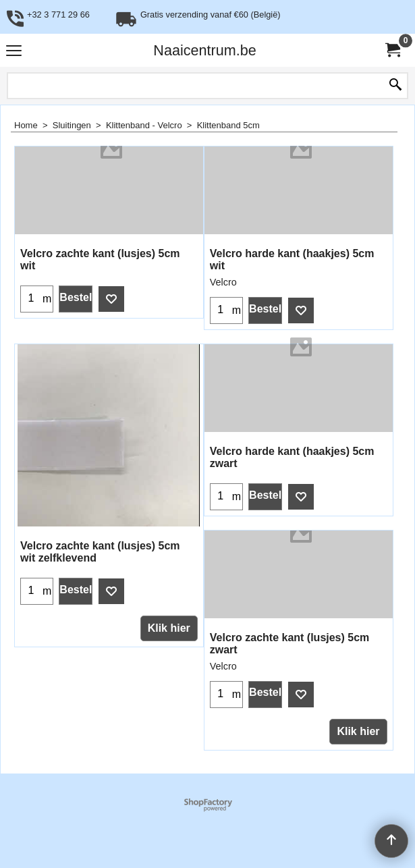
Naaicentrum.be (204, 50)
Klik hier (169, 628)
